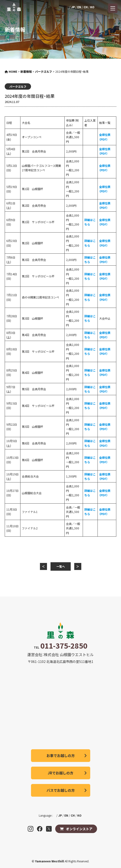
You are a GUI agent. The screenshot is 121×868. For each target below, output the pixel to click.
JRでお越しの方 (60, 773)
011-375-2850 (64, 646)
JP (73, 7)
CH (86, 7)
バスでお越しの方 (61, 790)
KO (92, 7)
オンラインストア (79, 829)
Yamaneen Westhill (50, 861)
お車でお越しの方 (61, 755)
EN (79, 7)
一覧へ (61, 566)
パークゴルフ (18, 86)
